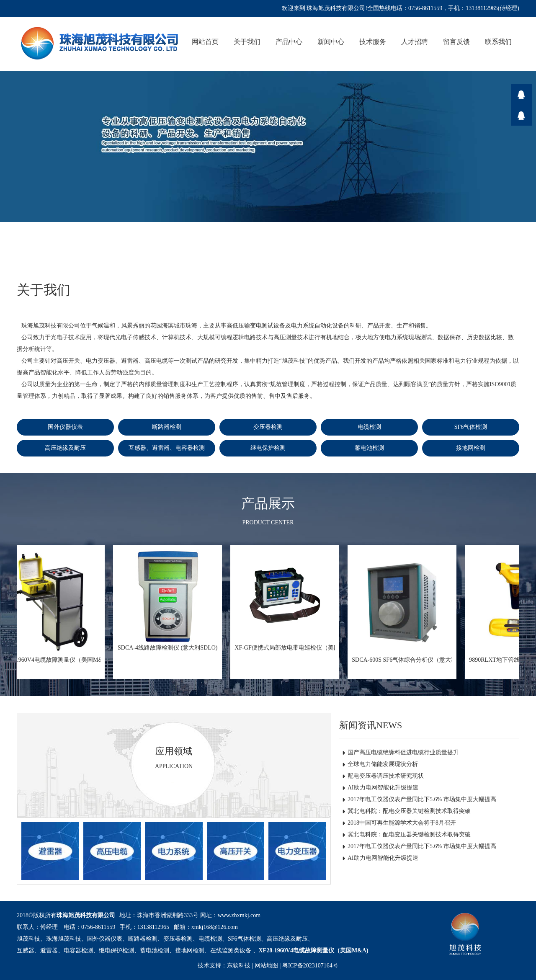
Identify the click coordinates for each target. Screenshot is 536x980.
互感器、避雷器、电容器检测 (167, 448)
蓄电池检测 (369, 448)
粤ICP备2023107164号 (310, 966)
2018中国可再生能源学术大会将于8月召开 (402, 823)
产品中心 (289, 42)
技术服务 (373, 42)
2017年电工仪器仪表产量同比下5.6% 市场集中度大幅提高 (422, 799)
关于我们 (247, 42)
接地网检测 (471, 448)
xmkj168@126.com (215, 927)
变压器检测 (268, 427)
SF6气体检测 (471, 427)
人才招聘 (415, 42)
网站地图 (266, 966)
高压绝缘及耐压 (65, 448)
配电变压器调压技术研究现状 (386, 776)
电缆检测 (369, 427)
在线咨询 (521, 94)
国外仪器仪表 (65, 427)
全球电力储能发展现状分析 (383, 764)
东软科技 (239, 966)
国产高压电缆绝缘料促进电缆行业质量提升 (403, 752)
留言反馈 (456, 42)
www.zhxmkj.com (239, 915)
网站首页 (205, 42)
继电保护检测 (268, 448)
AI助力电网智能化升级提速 (383, 788)
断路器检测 (167, 427)
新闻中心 (331, 42)
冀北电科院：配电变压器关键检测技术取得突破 (409, 811)
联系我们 (498, 42)
